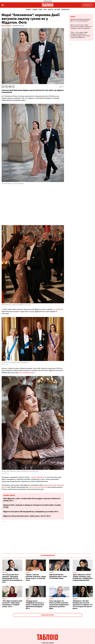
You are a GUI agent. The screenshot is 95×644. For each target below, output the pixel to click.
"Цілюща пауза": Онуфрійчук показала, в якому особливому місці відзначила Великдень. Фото (35, 605)
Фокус (73, 17)
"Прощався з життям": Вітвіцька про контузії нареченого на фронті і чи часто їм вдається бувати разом (83, 605)
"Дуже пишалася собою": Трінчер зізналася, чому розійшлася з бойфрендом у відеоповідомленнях (83, 577)
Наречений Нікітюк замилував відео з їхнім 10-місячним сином (58, 577)
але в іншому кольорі (27, 373)
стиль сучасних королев (38, 487)
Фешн (40, 10)
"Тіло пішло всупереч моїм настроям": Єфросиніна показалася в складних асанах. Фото (12, 604)
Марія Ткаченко (6, 26)
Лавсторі (51, 10)
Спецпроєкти (65, 10)
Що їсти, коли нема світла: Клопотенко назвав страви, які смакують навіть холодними (81, 27)
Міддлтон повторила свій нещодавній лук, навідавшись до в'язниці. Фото (31, 512)
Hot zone (57, 10)
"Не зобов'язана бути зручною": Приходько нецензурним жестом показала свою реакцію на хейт (12, 578)
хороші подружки (37, 477)
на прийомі (57, 309)
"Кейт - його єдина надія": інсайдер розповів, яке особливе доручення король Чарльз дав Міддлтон (80, 35)
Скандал (35, 10)
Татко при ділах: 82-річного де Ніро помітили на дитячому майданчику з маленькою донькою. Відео (59, 605)
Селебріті (28, 10)
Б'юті (45, 10)
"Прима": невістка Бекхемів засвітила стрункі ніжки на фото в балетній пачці (36, 577)
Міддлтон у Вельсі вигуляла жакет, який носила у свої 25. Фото (27, 516)
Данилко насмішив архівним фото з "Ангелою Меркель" (80, 20)
